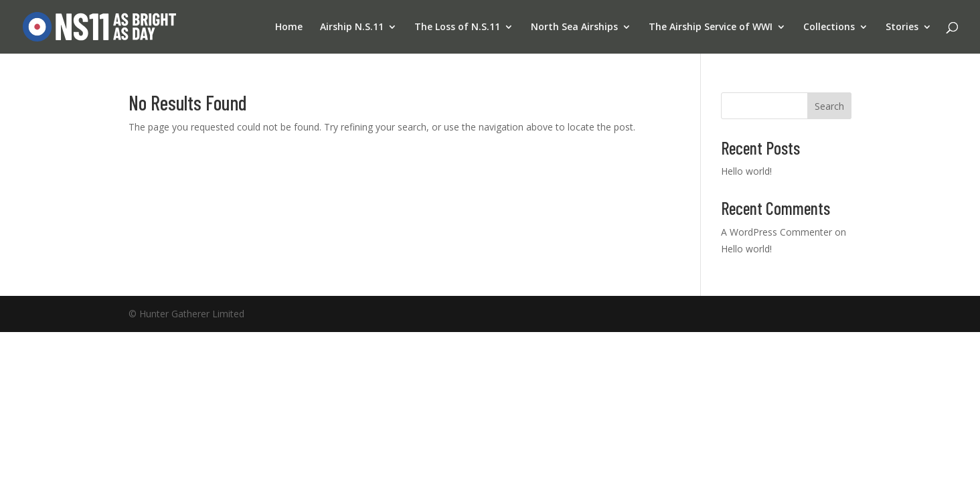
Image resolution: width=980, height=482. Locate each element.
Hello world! (746, 171)
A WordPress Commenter (777, 232)
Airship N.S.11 (352, 27)
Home (289, 27)
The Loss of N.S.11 (457, 27)
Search (829, 106)
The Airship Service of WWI (711, 27)
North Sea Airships (574, 27)
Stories (902, 27)
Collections (829, 27)
